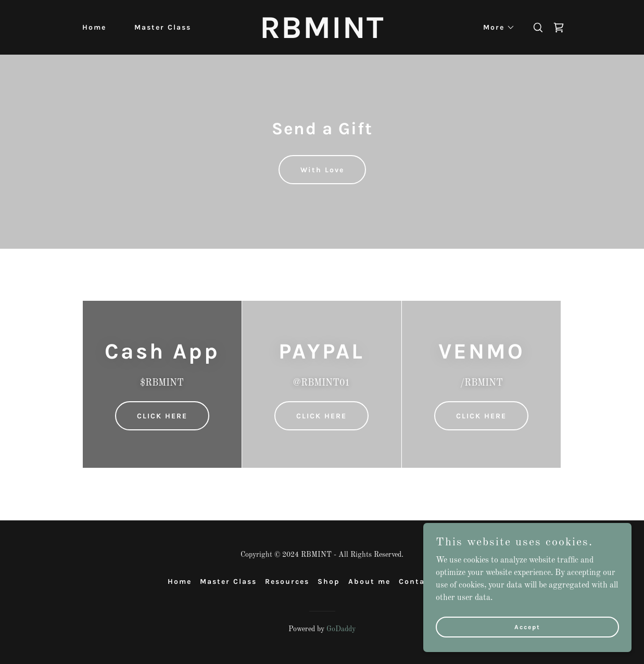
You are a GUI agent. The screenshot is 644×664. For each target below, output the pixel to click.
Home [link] (94, 27)
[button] (495, 28)
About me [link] (369, 582)
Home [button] (180, 582)
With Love (322, 170)
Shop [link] (329, 582)
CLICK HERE (162, 416)
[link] (322, 36)
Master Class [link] (163, 27)
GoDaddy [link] (341, 629)
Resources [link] (287, 582)
